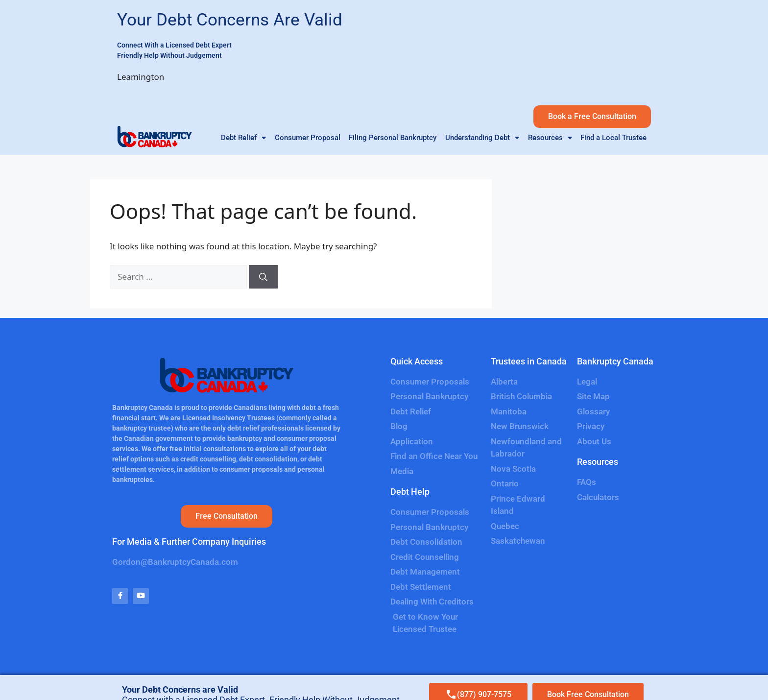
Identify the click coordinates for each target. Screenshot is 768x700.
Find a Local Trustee (613, 138)
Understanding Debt (482, 140)
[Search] (263, 277)
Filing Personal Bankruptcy (393, 138)
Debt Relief (243, 140)
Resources (550, 140)
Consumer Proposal (308, 138)
